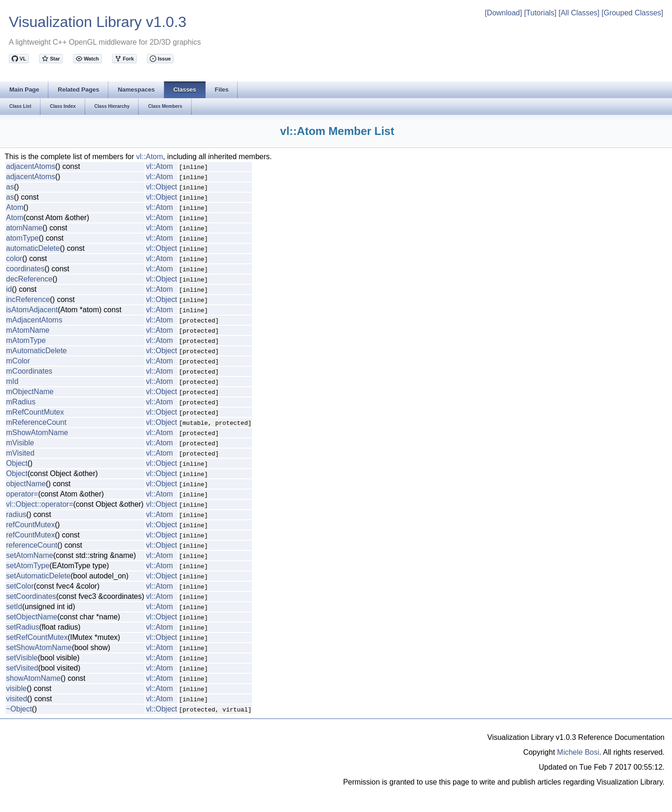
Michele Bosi (578, 752)
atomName (24, 228)
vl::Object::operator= (40, 504)
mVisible (20, 443)
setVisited (22, 668)
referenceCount (32, 545)
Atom (15, 207)
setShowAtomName (39, 648)
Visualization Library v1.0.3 (98, 22)
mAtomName (28, 330)
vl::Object (162, 187)
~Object (19, 709)
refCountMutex (30, 525)
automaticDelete (33, 248)
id (9, 289)
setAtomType (28, 566)
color (14, 258)
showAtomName (33, 678)
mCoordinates (29, 371)
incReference (28, 299)
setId (14, 607)
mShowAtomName (37, 433)
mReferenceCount (36, 422)
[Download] (503, 13)
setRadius (23, 627)
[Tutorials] (540, 13)
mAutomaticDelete (37, 351)
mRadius (21, 402)
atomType (22, 238)
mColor (18, 361)
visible (16, 688)
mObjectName (30, 392)
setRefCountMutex (37, 637)
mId (12, 381)
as (10, 187)
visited (17, 699)
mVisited (20, 453)
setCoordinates (31, 596)
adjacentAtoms (31, 166)
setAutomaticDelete (38, 576)
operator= (22, 494)
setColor (20, 586)
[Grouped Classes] (632, 13)
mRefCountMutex (35, 412)
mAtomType (26, 340)
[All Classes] (579, 13)
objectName (26, 484)
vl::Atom (150, 157)
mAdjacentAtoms (34, 320)
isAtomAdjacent (32, 310)
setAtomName (30, 555)
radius (16, 514)
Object (17, 463)
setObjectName (32, 617)
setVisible (22, 658)
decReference (29, 279)
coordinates (25, 269)
